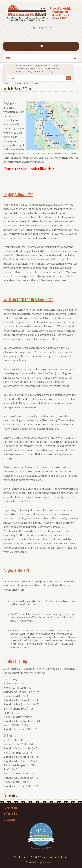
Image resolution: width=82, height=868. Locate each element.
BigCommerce (48, 863)
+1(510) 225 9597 (41, 28)
